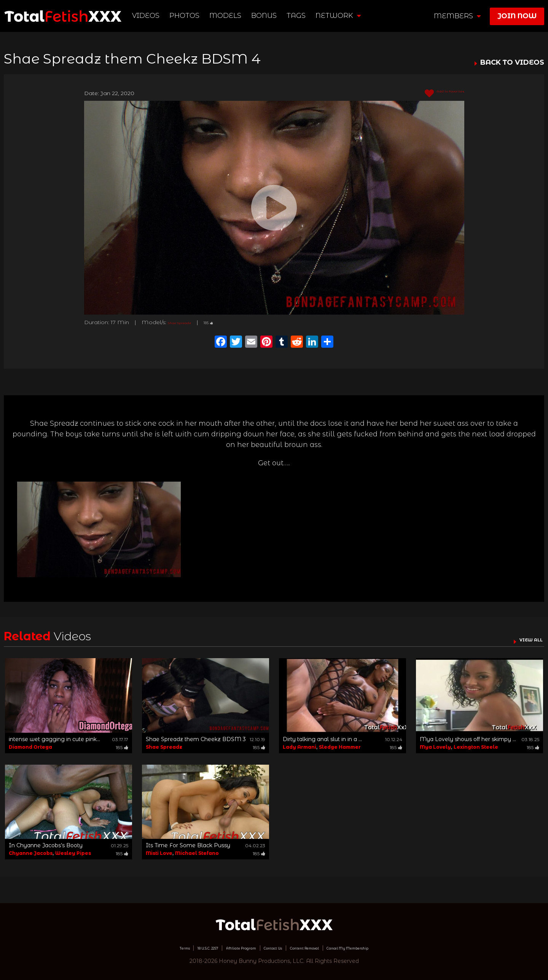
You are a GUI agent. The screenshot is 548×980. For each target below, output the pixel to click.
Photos (187, 16)
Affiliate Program (224, 948)
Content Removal (318, 948)
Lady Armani (299, 747)
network (341, 16)
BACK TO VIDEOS (512, 63)
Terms (138, 948)
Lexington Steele (476, 747)
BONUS (267, 16)
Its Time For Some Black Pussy (188, 845)
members (457, 16)
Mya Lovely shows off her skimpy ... (468, 739)
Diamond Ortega (30, 747)
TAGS (299, 16)
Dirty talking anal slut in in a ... (322, 739)
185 (226, 322)
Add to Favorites (436, 94)
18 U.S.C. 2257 (174, 948)
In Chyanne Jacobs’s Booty (46, 845)
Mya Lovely (435, 747)
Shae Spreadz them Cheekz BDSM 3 (196, 739)
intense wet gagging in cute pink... (54, 739)
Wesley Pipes (73, 853)
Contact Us (271, 948)
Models (228, 16)
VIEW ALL (524, 639)
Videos (149, 16)
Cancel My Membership (384, 948)
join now (517, 16)
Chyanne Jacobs (31, 853)
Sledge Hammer (340, 747)
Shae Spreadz (187, 322)
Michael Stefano (197, 853)
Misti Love (159, 853)
